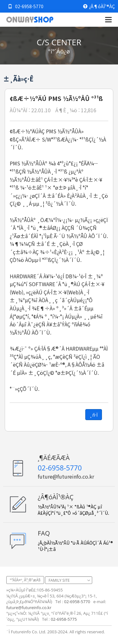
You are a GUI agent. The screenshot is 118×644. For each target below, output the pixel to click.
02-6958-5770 (26, 6)
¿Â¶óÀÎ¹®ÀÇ (99, 6)
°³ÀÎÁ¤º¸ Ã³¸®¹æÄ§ (25, 580)
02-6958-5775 (64, 619)
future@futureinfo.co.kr (66, 476)
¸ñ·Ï (94, 415)
